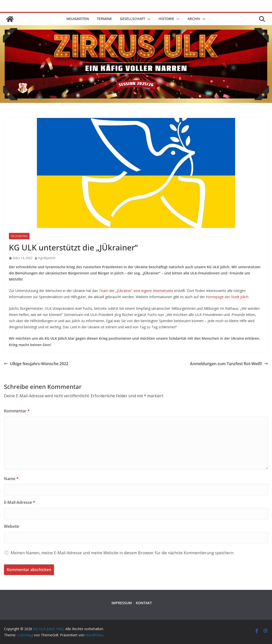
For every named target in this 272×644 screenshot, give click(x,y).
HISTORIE (166, 19)
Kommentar (17, 411)
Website (12, 526)
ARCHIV (194, 19)
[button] (148, 19)
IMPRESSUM (122, 603)
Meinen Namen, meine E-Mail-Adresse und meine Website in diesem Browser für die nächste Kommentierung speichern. (122, 553)
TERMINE (104, 19)
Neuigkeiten (78, 19)
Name (11, 479)
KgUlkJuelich (47, 258)
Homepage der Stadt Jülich (227, 297)
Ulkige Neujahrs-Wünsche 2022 (36, 364)
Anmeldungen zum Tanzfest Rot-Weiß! (229, 364)
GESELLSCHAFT (133, 19)
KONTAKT (144, 603)
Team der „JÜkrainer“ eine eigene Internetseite (136, 291)
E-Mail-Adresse (20, 502)
